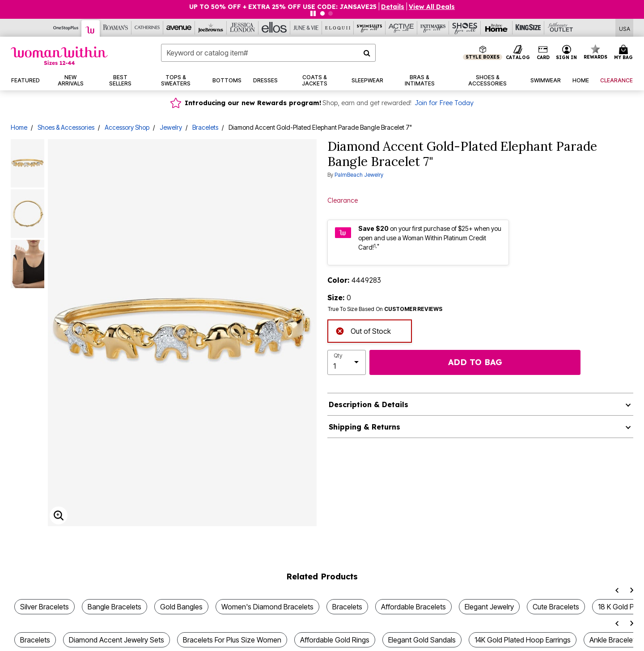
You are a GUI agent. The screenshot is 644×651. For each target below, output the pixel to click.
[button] (393, 7)
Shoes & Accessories (66, 127)
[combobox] (268, 53)
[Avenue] (179, 28)
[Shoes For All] (465, 28)
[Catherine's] (147, 28)
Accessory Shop (127, 127)
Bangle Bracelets (114, 607)
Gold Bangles (181, 607)
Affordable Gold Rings (335, 640)
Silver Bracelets (44, 607)
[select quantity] (347, 362)
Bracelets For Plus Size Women (232, 640)
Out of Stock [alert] (363, 330)
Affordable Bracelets (413, 607)
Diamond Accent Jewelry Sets (117, 640)
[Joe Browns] (211, 28)
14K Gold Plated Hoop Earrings (523, 640)
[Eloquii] (338, 28)
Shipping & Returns (364, 427)
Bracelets (205, 127)
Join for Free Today (444, 103)
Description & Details (369, 404)
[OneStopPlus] (66, 28)
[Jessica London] (243, 28)
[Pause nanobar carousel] (313, 13)
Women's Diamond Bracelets (267, 607)
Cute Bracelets (556, 607)
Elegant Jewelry (489, 607)
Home (19, 127)
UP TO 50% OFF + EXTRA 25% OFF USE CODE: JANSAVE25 (283, 7)
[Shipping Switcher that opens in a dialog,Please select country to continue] (625, 28)
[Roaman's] (116, 28)
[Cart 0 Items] (625, 53)
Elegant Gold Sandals (422, 640)
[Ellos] (274, 28)
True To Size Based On (385, 309)
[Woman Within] (91, 28)
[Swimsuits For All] (370, 28)
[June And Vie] (306, 28)
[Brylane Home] (497, 28)
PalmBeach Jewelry (359, 175)
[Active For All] (401, 28)
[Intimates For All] (433, 28)
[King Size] (528, 28)
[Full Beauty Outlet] (560, 28)
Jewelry (171, 127)
